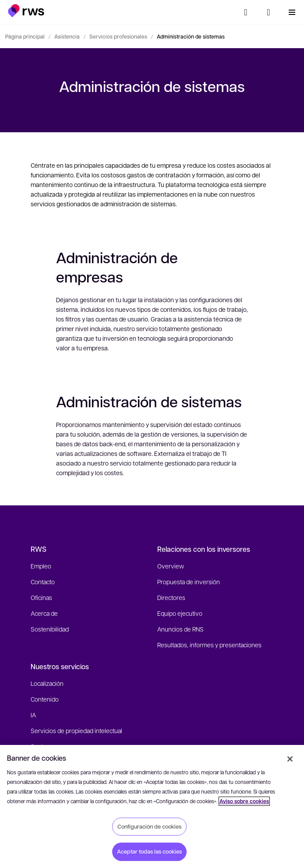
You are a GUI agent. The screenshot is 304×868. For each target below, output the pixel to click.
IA (33, 715)
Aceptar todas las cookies (149, 851)
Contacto (43, 582)
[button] (26, 11)
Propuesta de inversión (189, 582)
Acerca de (44, 613)
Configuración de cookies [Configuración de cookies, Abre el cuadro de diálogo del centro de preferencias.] (149, 826)
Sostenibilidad (50, 629)
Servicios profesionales (118, 36)
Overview (171, 566)
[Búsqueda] (246, 12)
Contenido (45, 699)
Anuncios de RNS (180, 629)
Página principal (25, 36)
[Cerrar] (290, 759)
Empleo (41, 566)
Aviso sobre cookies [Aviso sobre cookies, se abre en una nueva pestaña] (244, 801)
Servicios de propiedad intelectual (76, 730)
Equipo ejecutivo (180, 613)
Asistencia (67, 36)
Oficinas (41, 597)
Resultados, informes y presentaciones (209, 645)
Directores (171, 597)
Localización (47, 683)
